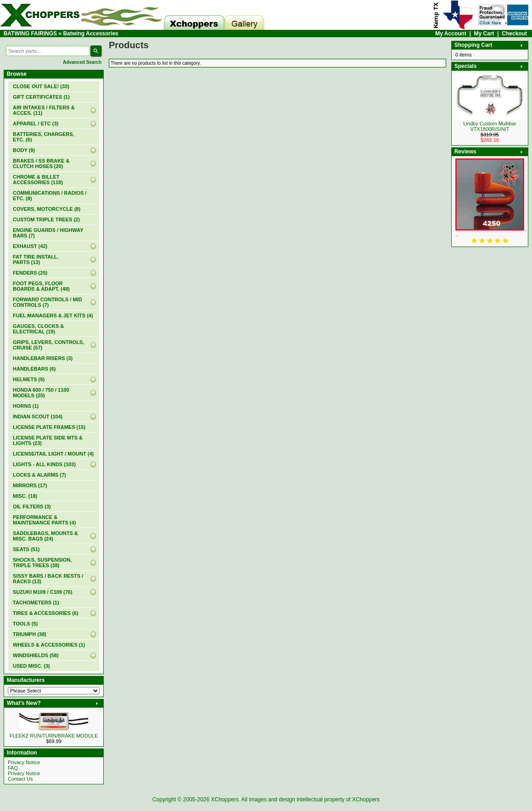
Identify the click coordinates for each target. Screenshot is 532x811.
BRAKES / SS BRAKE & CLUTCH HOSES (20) (41, 163)
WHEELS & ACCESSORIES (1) (49, 645)
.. (457, 234)
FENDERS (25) (30, 273)
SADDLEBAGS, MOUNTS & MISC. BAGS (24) (45, 536)
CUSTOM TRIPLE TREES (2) (46, 220)
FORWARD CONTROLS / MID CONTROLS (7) (48, 302)
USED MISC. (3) (31, 666)
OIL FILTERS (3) (32, 507)
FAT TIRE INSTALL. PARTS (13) (36, 259)
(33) (41, 86)
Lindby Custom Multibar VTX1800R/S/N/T (490, 126)
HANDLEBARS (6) (34, 369)
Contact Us (20, 779)
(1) (41, 97)
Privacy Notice (24, 762)
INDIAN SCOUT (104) (38, 417)
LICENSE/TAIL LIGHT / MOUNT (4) (53, 454)
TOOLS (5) (25, 624)
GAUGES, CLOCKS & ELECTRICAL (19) (38, 329)
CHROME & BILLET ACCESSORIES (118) (38, 180)
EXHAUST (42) (30, 246)
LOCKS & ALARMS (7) (39, 475)
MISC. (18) (25, 496)
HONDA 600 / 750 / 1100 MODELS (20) (41, 393)
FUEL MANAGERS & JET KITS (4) (53, 315)
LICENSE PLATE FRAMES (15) (49, 427)
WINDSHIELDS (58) (36, 655)
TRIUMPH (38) (30, 634)
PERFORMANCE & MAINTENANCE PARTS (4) (44, 520)
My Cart (484, 34)
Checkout (514, 34)
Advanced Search (82, 62)
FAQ (13, 768)
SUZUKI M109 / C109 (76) (43, 592)
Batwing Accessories (90, 34)
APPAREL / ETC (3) (36, 124)
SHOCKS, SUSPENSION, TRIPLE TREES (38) (42, 563)
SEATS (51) (26, 549)
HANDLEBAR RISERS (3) (43, 358)
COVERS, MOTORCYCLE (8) (47, 209)
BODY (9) (24, 150)
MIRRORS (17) (30, 485)
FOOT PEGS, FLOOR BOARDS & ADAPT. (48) (41, 286)
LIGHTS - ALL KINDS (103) (44, 464)
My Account (451, 34)
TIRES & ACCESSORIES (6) (46, 613)
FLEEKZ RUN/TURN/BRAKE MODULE (54, 736)
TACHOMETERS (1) (36, 603)
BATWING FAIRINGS (30, 34)
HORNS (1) (26, 406)
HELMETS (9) (29, 379)
